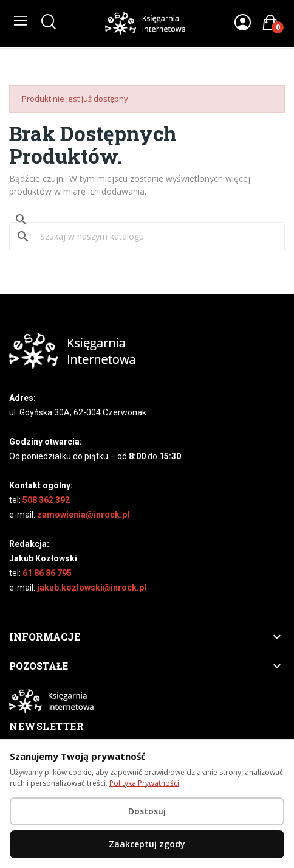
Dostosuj (147, 811)
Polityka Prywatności (144, 783)
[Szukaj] (154, 237)
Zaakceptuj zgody (147, 844)
